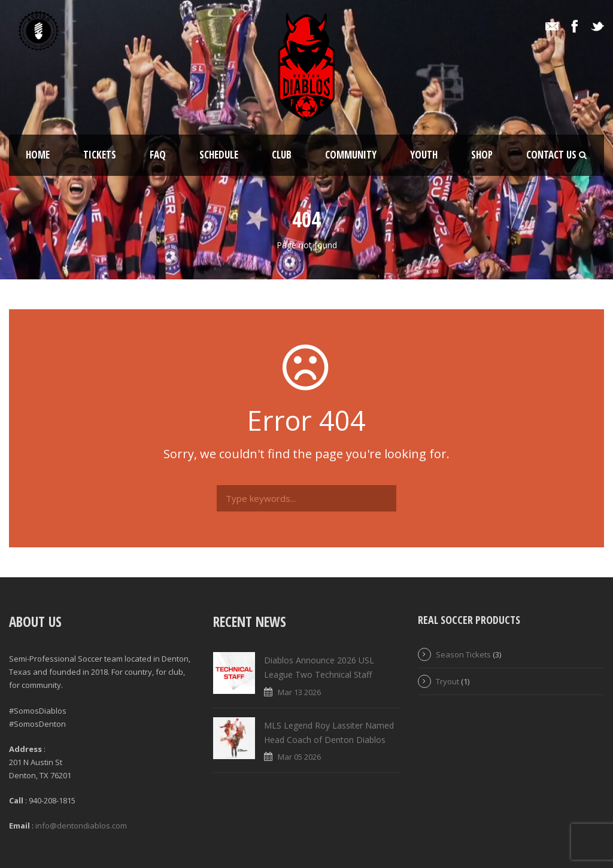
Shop (482, 155)
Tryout (447, 681)
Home (38, 155)
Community (351, 155)
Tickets (100, 155)
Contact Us (551, 155)
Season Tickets (463, 654)
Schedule (219, 155)
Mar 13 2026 (299, 692)
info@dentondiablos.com (81, 826)
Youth (424, 155)
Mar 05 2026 (299, 757)
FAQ (158, 155)
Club (282, 155)
